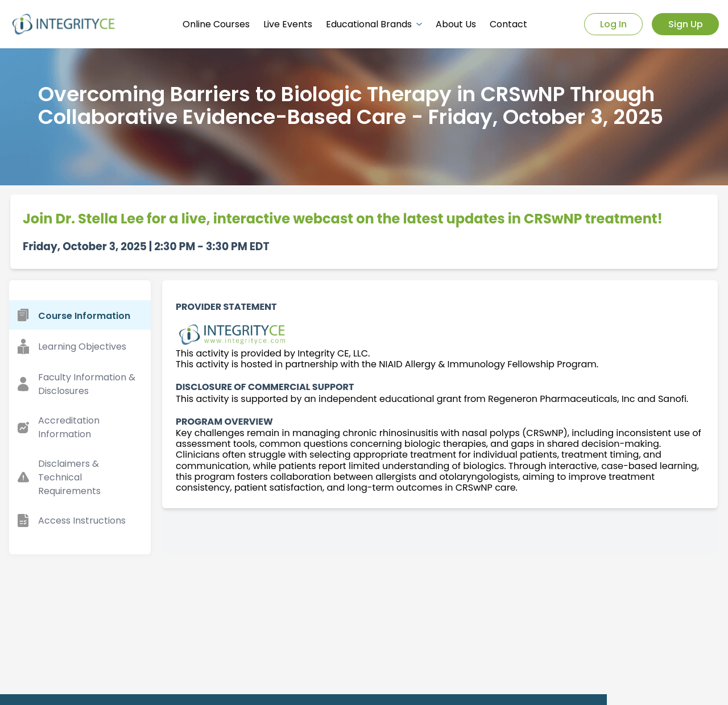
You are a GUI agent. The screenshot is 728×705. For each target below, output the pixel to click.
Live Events (288, 24)
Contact (508, 24)
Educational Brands (374, 24)
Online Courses (216, 24)
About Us (456, 24)
